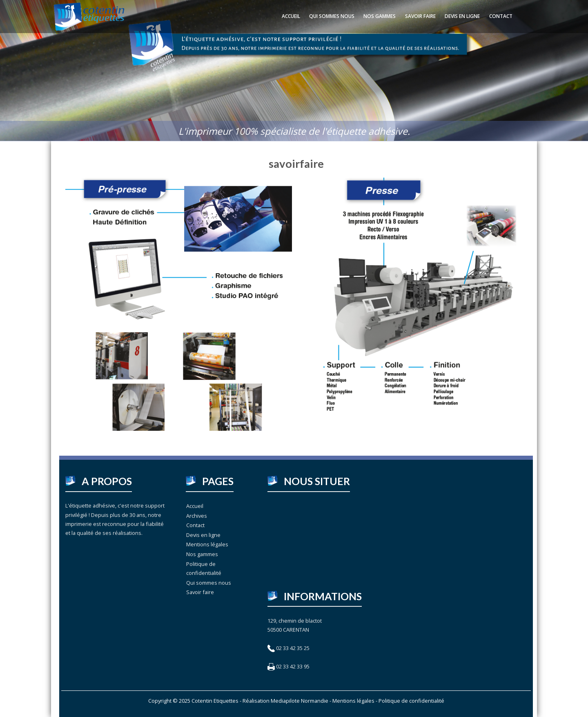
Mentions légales (207, 544)
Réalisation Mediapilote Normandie (285, 701)
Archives (197, 516)
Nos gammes (380, 16)
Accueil (291, 16)
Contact (501, 16)
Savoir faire (420, 16)
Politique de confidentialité (204, 568)
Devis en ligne (462, 16)
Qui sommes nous (332, 16)
